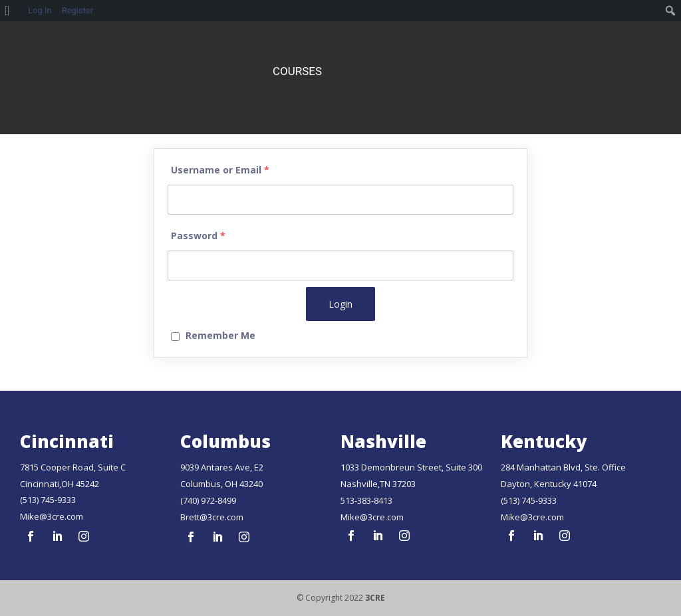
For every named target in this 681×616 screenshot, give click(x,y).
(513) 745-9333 (48, 500)
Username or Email (220, 170)
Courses (297, 71)
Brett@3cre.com (212, 517)
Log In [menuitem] (40, 10)
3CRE (375, 598)
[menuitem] (12, 11)
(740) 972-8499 (208, 500)
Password (198, 236)
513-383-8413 (366, 500)
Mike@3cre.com (52, 516)
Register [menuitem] (78, 10)
